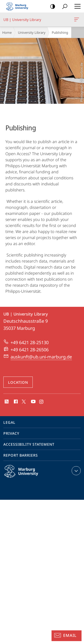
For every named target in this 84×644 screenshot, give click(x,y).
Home (7, 32)
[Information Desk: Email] (67, 636)
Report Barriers (21, 455)
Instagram (42, 402)
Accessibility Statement (29, 444)
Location (18, 382)
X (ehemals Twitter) (23, 401)
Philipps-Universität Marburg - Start (19, 6)
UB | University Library (76, 20)
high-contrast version (51, 7)
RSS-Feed (6, 402)
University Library (32, 32)
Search (63, 7)
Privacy (11, 433)
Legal (9, 422)
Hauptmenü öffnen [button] (76, 6)
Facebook (15, 402)
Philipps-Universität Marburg (26, 475)
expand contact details (76, 471)
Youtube (33, 402)
